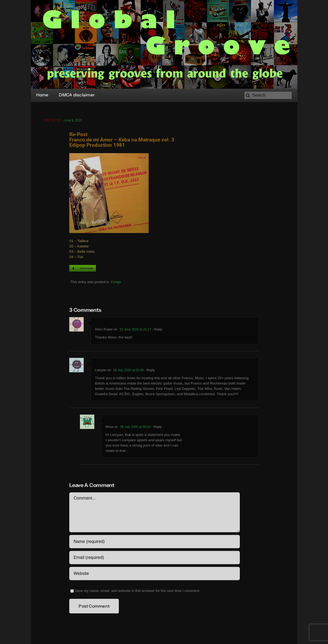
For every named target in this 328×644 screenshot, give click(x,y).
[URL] (154, 574)
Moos (109, 428)
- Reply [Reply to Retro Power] (157, 330)
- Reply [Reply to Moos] (156, 428)
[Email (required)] (154, 558)
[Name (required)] (154, 542)
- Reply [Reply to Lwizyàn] (149, 371)
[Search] (268, 95)
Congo (116, 283)
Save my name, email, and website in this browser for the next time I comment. (137, 591)
